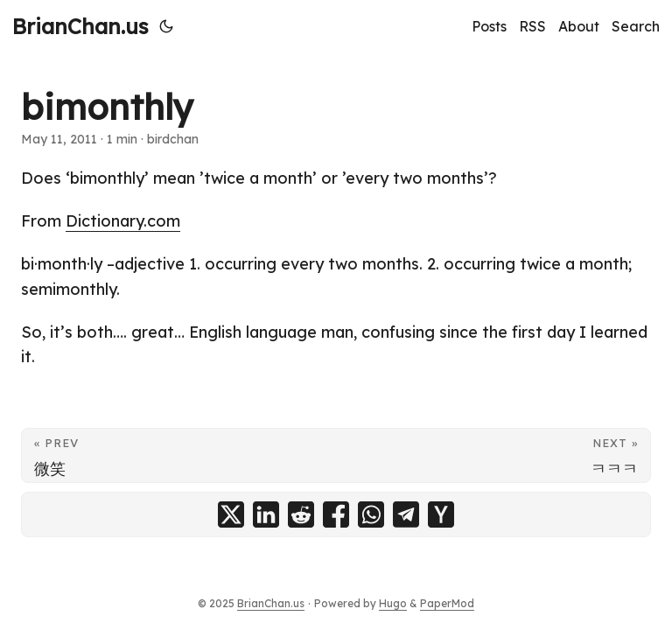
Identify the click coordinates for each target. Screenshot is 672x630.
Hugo (393, 603)
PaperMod (447, 603)
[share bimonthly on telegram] (406, 514)
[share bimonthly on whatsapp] (371, 514)
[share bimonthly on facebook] (336, 514)
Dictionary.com (123, 221)
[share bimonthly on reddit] (301, 514)
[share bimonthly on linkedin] (266, 514)
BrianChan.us (80, 26)
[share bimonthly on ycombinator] (441, 514)
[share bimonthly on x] (231, 514)
